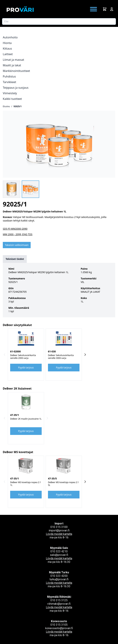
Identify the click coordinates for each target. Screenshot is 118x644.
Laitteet (8, 54)
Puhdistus (9, 76)
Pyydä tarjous (26, 367)
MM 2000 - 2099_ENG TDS (18, 234)
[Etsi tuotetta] (59, 21)
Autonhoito (10, 37)
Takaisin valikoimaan (17, 245)
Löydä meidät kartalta (59, 534)
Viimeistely (10, 93)
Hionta (7, 43)
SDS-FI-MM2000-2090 (15, 229)
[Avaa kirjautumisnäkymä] (112, 9)
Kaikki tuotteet (12, 99)
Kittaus (7, 49)
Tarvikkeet (9, 82)
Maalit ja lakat (12, 65)
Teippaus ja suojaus (16, 88)
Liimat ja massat (13, 60)
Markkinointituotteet (16, 71)
